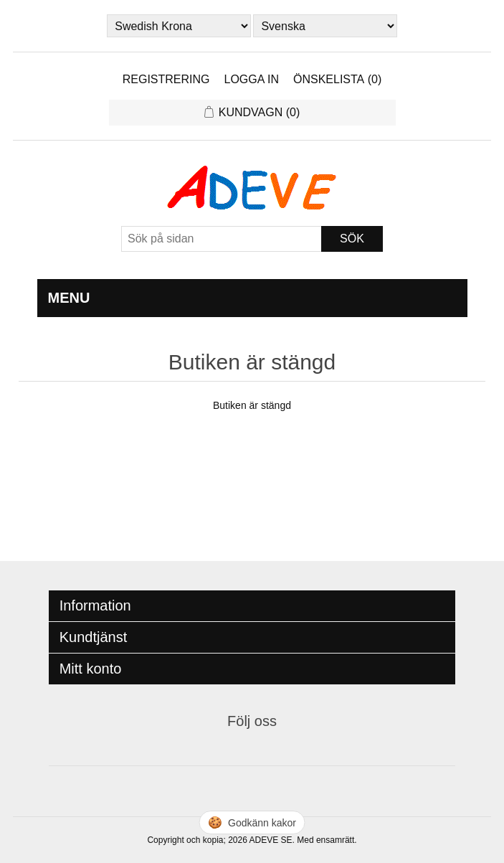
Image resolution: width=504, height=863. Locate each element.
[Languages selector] (325, 26)
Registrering (166, 79)
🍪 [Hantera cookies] (252, 822)
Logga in (252, 79)
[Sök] (222, 239)
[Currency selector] (179, 26)
